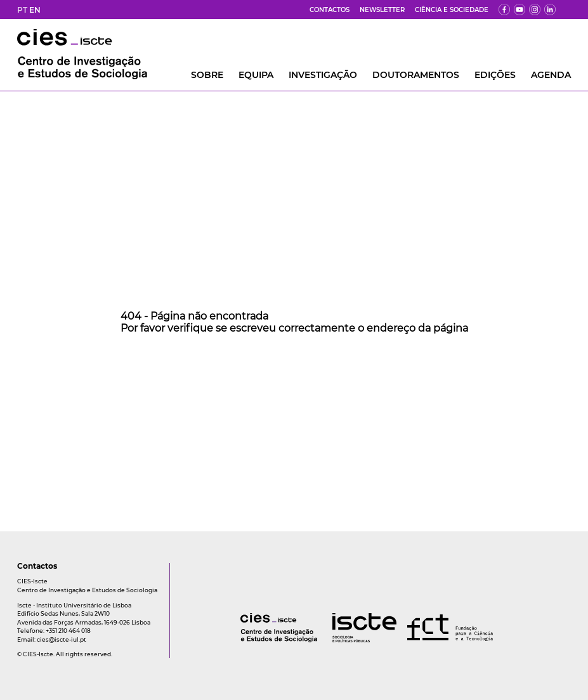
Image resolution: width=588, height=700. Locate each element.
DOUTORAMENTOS (416, 75)
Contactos (330, 10)
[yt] (519, 10)
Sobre (207, 75)
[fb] (504, 10)
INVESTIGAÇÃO (323, 75)
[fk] (535, 10)
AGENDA (551, 75)
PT (22, 10)
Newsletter (382, 10)
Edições (495, 75)
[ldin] (550, 10)
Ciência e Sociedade (452, 10)
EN (35, 10)
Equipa (256, 75)
